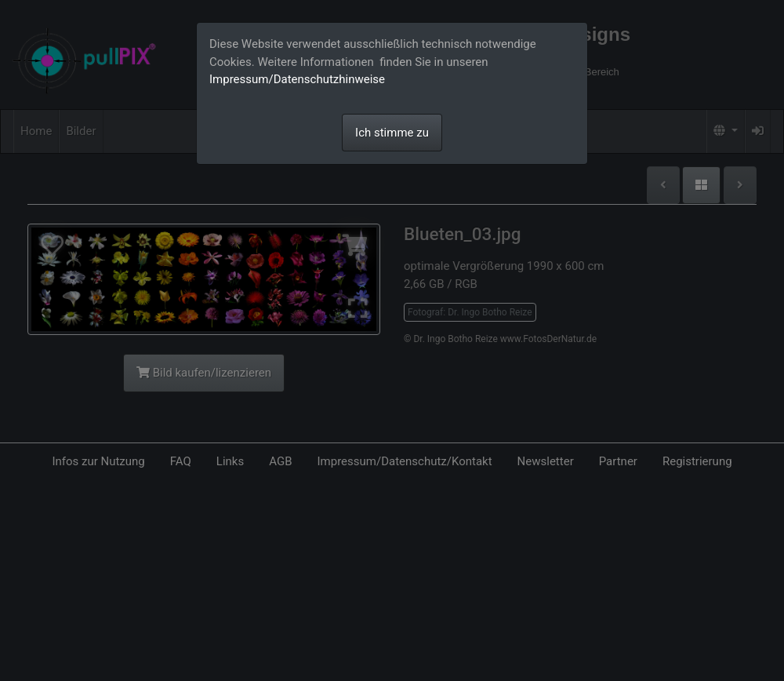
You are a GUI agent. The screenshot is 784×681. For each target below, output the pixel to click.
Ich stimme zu (392, 133)
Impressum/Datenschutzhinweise (297, 79)
